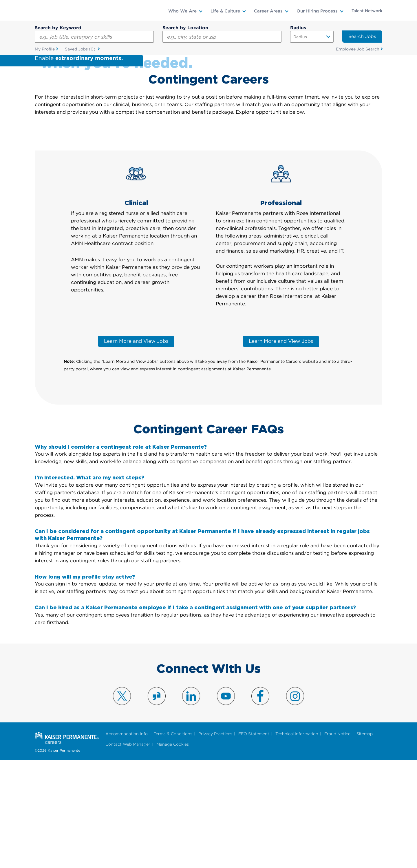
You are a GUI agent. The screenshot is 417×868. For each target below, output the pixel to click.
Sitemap (365, 841)
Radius (298, 28)
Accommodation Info (127, 841)
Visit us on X (122, 804)
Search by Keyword (58, 28)
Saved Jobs (81, 49)
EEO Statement (254, 841)
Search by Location (185, 28)
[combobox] (222, 37)
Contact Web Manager (128, 852)
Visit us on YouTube (226, 804)
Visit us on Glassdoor (157, 804)
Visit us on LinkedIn (191, 804)
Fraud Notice (337, 841)
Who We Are (182, 11)
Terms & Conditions (173, 841)
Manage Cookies (173, 852)
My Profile (45, 49)
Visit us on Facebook (260, 804)
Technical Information (297, 841)
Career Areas (268, 11)
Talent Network (367, 11)
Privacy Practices (215, 841)
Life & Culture (225, 11)
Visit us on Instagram (295, 804)
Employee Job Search (358, 49)
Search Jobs (362, 36)
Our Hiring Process (317, 11)
